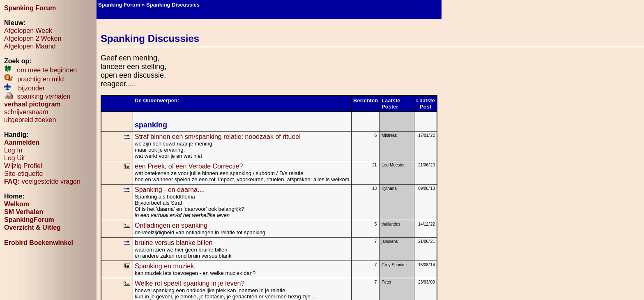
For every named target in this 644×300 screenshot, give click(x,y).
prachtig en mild (34, 79)
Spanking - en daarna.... (170, 190)
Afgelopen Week (28, 31)
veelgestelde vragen (42, 181)
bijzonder (24, 88)
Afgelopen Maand (30, 46)
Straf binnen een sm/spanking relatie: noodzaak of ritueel (218, 137)
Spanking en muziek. (165, 266)
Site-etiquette (23, 174)
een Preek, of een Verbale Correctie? (189, 166)
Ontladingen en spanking (171, 225)
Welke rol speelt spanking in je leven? (190, 283)
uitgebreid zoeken (30, 120)
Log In (13, 150)
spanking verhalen (37, 96)
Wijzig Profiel (23, 166)
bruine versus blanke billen (174, 243)
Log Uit (15, 158)
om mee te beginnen (40, 70)
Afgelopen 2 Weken (33, 38)
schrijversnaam (26, 112)
